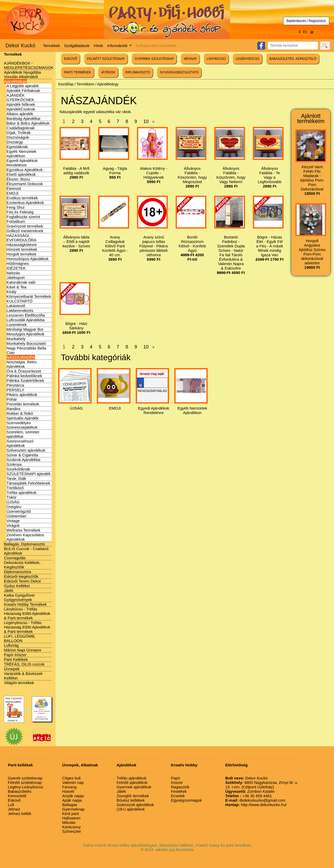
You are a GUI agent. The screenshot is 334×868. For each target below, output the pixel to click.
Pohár (12, 399)
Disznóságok (18, 137)
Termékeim (85, 84)
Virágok (13, 525)
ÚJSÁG (13, 502)
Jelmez (14, 809)
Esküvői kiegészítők (21, 576)
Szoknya (14, 464)
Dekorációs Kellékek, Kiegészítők (22, 565)
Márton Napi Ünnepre (23, 650)
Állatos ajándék (20, 114)
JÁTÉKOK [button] (108, 72)
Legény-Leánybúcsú (25, 787)
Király (11, 292)
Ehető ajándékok (21, 174)
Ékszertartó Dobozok (25, 184)
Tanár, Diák (16, 478)
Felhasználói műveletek (156, 46)
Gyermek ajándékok (134, 787)
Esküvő (14, 800)
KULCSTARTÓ (19, 301)
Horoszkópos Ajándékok (28, 259)
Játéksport (16, 278)
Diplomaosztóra (17, 572)
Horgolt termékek (21, 254)
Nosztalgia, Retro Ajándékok (22, 364)
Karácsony (71, 827)
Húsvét (68, 791)
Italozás (13, 273)
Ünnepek (12, 669)
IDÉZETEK (16, 268)
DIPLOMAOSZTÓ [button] (138, 72)
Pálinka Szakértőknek (25, 380)
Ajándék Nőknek (21, 104)
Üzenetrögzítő (19, 511)
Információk (118, 46)
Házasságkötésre (22, 245)
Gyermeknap (73, 809)
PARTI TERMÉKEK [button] (77, 72)
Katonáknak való (21, 282)
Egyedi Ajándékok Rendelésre (22, 163)
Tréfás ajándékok (22, 493)
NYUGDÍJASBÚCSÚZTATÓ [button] (179, 72)
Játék (9, 590)
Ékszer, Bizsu (18, 179)
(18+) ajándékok (131, 809)
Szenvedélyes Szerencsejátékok (22, 425)
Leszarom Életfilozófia (26, 315)
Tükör (11, 497)
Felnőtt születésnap (25, 782)
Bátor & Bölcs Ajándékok (28, 123)
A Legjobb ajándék (23, 86)
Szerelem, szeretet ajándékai (23, 434)
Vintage (13, 521)
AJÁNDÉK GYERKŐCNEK (20, 97)
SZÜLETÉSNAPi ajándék (28, 474)
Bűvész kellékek (131, 800)
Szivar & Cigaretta (22, 455)
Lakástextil (16, 306)
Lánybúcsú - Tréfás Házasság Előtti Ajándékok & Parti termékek (27, 613)
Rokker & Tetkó (20, 413)
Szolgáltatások (77, 46)
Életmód (14, 188)
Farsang (69, 787)
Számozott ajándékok (135, 805)
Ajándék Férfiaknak (23, 91)
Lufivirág (11, 645)
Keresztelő (17, 796)
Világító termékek (19, 683)
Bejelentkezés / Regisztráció (306, 21)
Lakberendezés (20, 310)
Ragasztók (180, 787)
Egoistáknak (17, 147)
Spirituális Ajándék (23, 418)
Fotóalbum (16, 221)
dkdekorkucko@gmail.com (255, 800)
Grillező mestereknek (25, 231)
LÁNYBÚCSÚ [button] (216, 59)
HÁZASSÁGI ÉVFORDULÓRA (21, 238)
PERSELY (15, 390)
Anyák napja (73, 796)
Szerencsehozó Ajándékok (20, 443)
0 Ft (306, 32)
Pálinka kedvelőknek (24, 376)
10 (146, 121)
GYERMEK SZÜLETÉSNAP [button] (154, 59)
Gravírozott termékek (25, 226)
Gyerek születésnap (25, 778)
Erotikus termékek (22, 198)
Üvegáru (14, 507)
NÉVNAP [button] (190, 59)
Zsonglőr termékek (133, 796)
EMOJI (13, 193)
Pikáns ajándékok (22, 395)
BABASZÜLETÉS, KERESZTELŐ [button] (293, 59)
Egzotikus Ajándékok (25, 170)
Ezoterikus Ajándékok (25, 203)
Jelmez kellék (20, 814)
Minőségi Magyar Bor (25, 329)
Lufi (11, 805)
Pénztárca (15, 385)
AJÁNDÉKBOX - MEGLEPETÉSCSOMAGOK (29, 65)
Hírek (98, 46)
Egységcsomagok (186, 800)
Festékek (179, 791)
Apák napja (72, 800)
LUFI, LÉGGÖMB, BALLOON (20, 638)
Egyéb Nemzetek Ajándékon (21, 154)
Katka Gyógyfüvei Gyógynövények (19, 597)
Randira (13, 409)
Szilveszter (72, 831)
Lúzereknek (17, 325)
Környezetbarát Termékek (29, 296)
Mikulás (69, 822)
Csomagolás (15, 558)
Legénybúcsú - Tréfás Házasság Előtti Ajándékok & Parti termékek (27, 627)
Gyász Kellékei (17, 586)
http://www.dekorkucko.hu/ (256, 805)
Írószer (177, 782)
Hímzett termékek (22, 249)
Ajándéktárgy (15, 81)
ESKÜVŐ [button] (70, 59)
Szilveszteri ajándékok (26, 450)
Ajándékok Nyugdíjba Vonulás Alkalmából (22, 74)
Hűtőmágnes (18, 263)
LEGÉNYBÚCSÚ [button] (247, 59)
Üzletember (17, 516)
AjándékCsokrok (21, 109)
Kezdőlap (66, 84)
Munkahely (16, 339)
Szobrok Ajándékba (23, 460)
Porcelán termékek (23, 404)
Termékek (52, 46)
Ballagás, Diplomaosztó (24, 544)
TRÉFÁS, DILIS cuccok (24, 664)
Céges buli (71, 778)
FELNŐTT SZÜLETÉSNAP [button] (106, 59)
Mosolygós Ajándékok (25, 334)
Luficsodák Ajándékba (26, 320)
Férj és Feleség (20, 212)
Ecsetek (178, 796)
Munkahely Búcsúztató (26, 343)
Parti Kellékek (16, 659)
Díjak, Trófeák (19, 133)
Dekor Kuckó (20, 45)
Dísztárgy (15, 142)
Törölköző (15, 488)
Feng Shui (15, 207)
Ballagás (70, 805)
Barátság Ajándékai (23, 118)
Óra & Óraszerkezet (24, 371)
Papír (176, 778)
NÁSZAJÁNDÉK (21, 357)
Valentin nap (73, 782)
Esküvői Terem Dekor (22, 581)
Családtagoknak (21, 128)
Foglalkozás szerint (23, 217)
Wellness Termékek (23, 530)
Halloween (71, 818)
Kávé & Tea (16, 287)
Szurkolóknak (18, 469)
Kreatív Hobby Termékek (25, 604)
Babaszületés (20, 791)
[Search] (293, 46)
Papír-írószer (15, 655)
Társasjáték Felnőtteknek (28, 483)
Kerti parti (70, 814)
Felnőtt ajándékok (132, 782)
